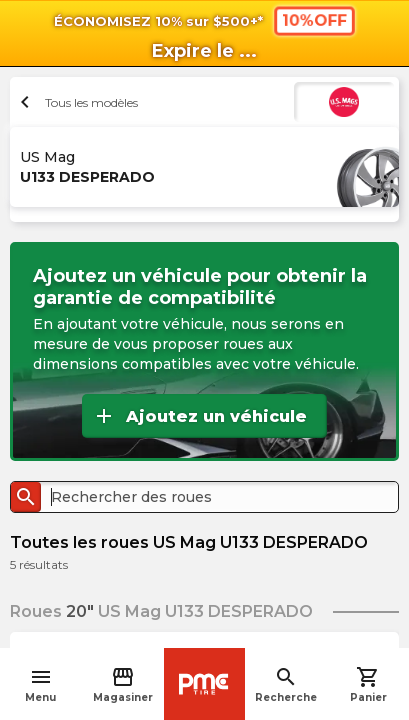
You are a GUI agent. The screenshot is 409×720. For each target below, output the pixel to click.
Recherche (286, 684)
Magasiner (123, 684)
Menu (40, 684)
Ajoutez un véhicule (199, 416)
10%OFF (313, 20)
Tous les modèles (76, 102)
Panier (368, 684)
